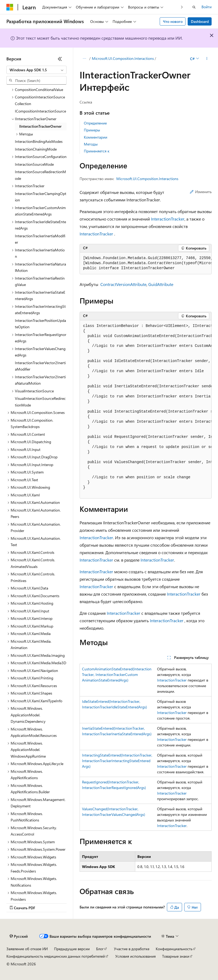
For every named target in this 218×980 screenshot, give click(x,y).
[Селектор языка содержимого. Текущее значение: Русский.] (19, 936)
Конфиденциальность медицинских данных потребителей (56, 956)
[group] (146, 263)
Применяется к (97, 151)
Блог (100, 949)
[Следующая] (182, 7)
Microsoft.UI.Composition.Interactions (123, 58)
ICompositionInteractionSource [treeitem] (40, 111)
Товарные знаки (176, 956)
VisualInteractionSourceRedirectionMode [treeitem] (40, 402)
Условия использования (135, 956)
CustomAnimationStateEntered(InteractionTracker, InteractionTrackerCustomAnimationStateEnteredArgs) (117, 674)
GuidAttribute (161, 284)
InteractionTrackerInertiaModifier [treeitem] (40, 239)
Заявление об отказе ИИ (27, 949)
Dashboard (200, 21)
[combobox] (36, 70)
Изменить (201, 192)
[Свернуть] (60, 59)
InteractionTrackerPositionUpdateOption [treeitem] (40, 324)
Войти (207, 7)
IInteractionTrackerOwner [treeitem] (40, 126)
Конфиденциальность (174, 949)
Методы (91, 144)
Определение (95, 123)
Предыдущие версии (72, 949)
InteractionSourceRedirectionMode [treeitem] (40, 175)
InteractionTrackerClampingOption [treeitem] (41, 197)
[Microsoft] (10, 7)
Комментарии (96, 137)
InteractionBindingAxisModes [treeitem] (39, 141)
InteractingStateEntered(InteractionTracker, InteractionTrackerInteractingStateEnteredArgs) (117, 761)
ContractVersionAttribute (123, 284)
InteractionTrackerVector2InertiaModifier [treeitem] (40, 366)
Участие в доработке (132, 949)
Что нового (173, 21)
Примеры (92, 130)
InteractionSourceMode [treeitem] (34, 164)
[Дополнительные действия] (207, 59)
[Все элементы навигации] (84, 59)
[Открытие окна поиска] (194, 7)
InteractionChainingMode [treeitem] (36, 149)
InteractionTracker (168, 219)
